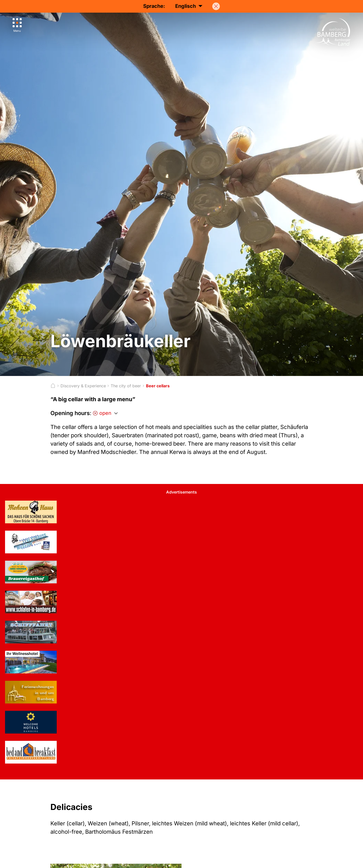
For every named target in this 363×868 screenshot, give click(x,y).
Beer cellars (158, 386)
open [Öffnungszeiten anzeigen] (102, 413)
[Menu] (17, 25)
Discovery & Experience (83, 386)
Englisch (189, 6)
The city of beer (126, 386)
